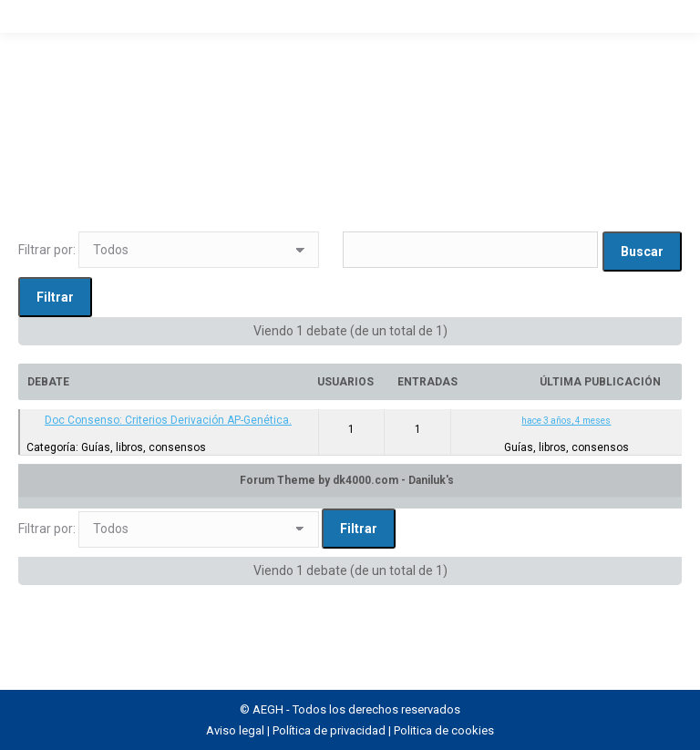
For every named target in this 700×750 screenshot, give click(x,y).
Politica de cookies (444, 730)
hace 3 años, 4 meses (566, 421)
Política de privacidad (329, 730)
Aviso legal (235, 730)
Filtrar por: (47, 250)
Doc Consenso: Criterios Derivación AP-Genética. (168, 420)
